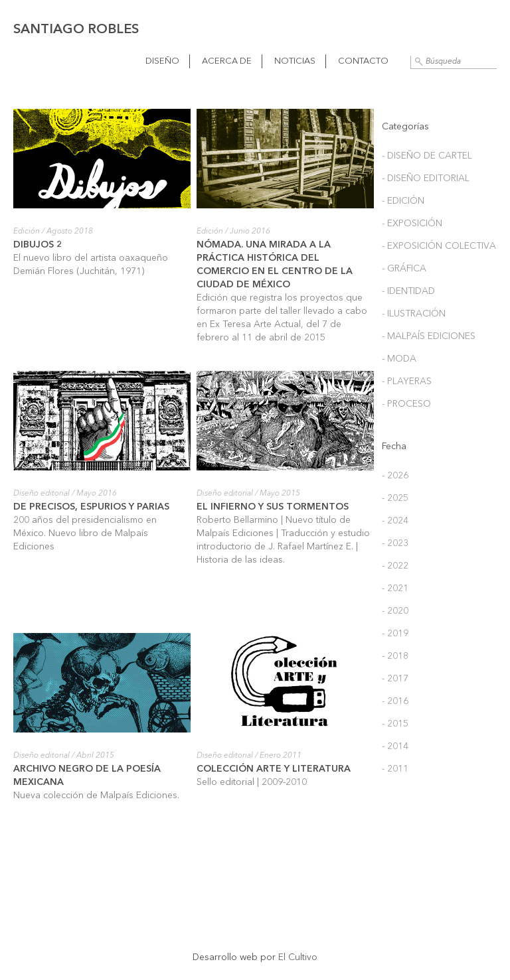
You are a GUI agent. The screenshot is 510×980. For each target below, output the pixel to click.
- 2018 (395, 656)
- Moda (399, 359)
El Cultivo (298, 957)
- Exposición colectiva (439, 246)
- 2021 (395, 589)
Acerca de (227, 61)
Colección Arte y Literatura (274, 769)
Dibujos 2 (38, 245)
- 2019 (395, 634)
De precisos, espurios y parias (91, 507)
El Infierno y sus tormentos (273, 507)
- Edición (403, 201)
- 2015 (395, 724)
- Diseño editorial (426, 178)
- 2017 (395, 679)
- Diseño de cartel (427, 156)
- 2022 (395, 566)
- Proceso (406, 404)
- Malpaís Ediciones (429, 336)
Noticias (295, 61)
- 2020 (395, 611)
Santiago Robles (76, 30)
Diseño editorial (42, 494)
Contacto (363, 61)
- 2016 (395, 701)
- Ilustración (414, 314)
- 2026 (395, 476)
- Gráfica (404, 269)
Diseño (162, 61)
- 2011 (395, 769)
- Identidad (408, 291)
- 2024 (395, 521)
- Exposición (412, 224)
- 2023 (395, 543)
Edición (27, 232)
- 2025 (395, 498)
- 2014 (395, 746)
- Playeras (407, 382)
